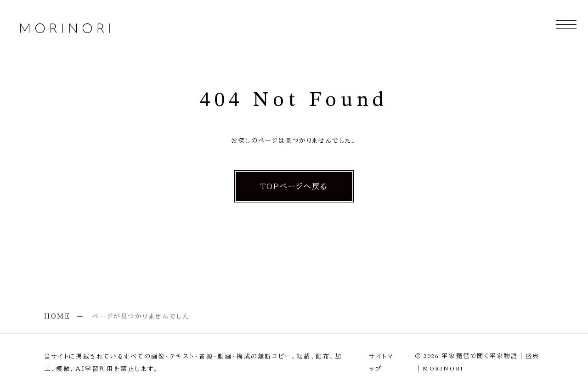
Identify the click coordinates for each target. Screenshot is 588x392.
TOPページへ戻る (294, 186)
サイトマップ (382, 363)
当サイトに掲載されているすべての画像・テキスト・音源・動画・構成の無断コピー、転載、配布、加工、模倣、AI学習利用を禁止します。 (193, 363)
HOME (57, 316)
